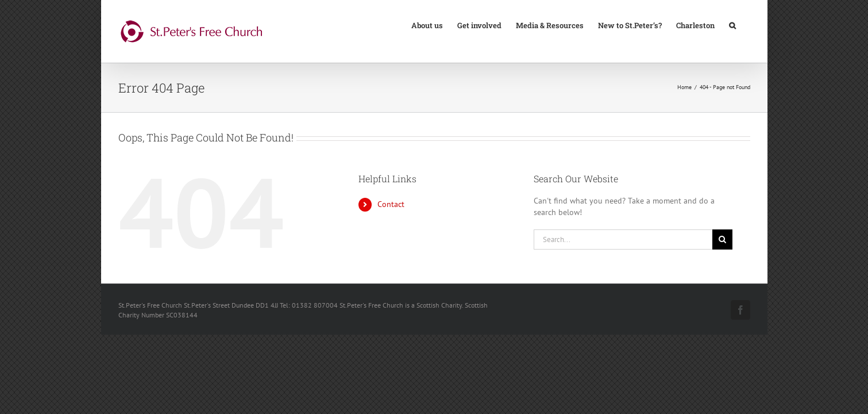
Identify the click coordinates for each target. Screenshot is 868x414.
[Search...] (623, 239)
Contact (391, 204)
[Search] (722, 239)
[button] (747, 25)
